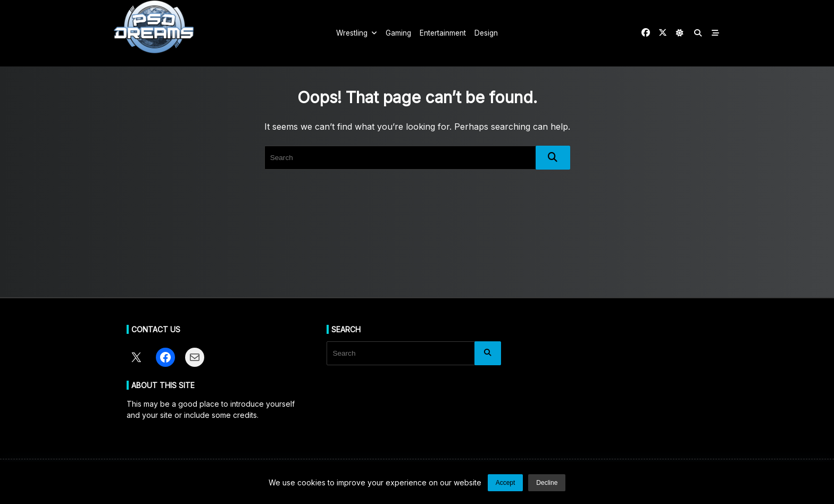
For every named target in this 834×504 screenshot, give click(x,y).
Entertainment (443, 33)
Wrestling (357, 33)
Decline (547, 483)
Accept (506, 483)
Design (486, 33)
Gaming (398, 33)
